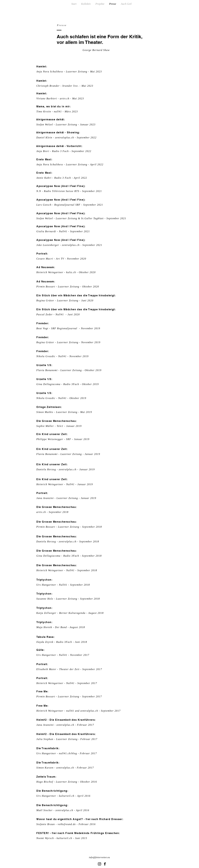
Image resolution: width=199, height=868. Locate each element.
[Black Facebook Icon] (105, 864)
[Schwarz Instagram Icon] (99, 864)
